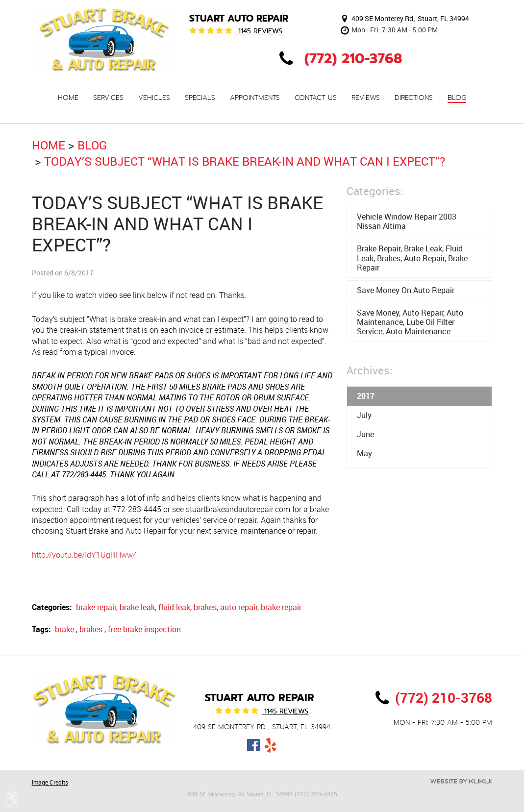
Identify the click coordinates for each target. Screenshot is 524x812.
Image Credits (50, 782)
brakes (91, 629)
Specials (200, 98)
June (365, 434)
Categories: (375, 191)
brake (64, 629)
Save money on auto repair (406, 290)
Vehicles (154, 98)
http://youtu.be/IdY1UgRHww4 (85, 555)
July (364, 415)
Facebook (253, 745)
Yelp (270, 745)
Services (108, 98)
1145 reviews (259, 31)
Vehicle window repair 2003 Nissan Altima (407, 221)
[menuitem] (68, 98)
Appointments (255, 98)
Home (68, 98)
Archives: (370, 370)
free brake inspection (144, 629)
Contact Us (316, 98)
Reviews (366, 98)
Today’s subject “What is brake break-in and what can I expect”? (245, 161)
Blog (457, 98)
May (364, 453)
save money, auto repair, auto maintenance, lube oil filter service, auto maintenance (410, 322)
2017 (366, 396)
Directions (414, 98)
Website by (461, 781)
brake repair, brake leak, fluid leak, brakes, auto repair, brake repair (189, 607)
